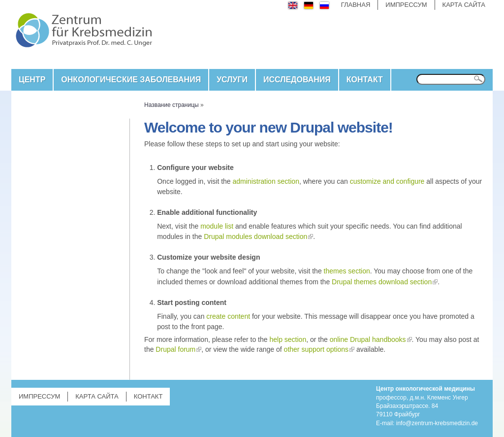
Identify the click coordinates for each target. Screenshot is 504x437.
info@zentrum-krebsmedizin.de (437, 423)
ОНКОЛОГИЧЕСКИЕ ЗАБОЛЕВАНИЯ (131, 80)
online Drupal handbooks (368, 339)
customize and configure (387, 181)
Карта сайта (464, 5)
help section (288, 339)
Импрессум (406, 5)
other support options (316, 349)
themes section (347, 271)
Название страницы (172, 105)
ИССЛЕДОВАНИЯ (297, 80)
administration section (266, 181)
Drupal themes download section (382, 282)
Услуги (232, 80)
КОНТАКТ (365, 80)
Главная (356, 5)
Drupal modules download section (255, 236)
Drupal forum (175, 349)
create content (228, 316)
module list (217, 226)
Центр (32, 80)
